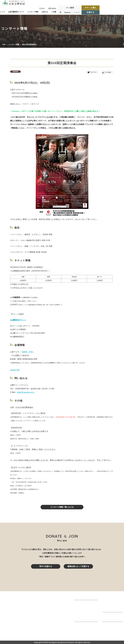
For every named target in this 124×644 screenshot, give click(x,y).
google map (15, 370)
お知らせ (45, 12)
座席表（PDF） (28, 352)
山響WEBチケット (19, 320)
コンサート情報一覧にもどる (62, 507)
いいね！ (109, 72)
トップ (2, 12)
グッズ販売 (70, 8)
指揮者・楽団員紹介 (82, 612)
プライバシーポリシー (112, 631)
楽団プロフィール (81, 606)
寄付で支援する (46, 566)
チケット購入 (91, 8)
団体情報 (78, 609)
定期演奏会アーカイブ (112, 609)
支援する (90, 12)
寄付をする (107, 615)
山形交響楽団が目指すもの (85, 603)
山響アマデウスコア (82, 625)
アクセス (42, 8)
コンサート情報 (14, 45)
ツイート (93, 72)
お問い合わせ (52, 8)
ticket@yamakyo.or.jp (26, 392)
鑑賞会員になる (109, 603)
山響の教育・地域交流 (83, 619)
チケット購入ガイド (111, 606)
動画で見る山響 (80, 615)
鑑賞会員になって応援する (78, 566)
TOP (4, 45)
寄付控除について (110, 619)
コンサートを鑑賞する (112, 597)
